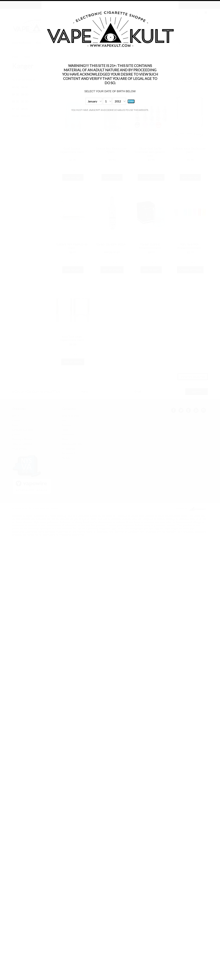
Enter (131, 101)
